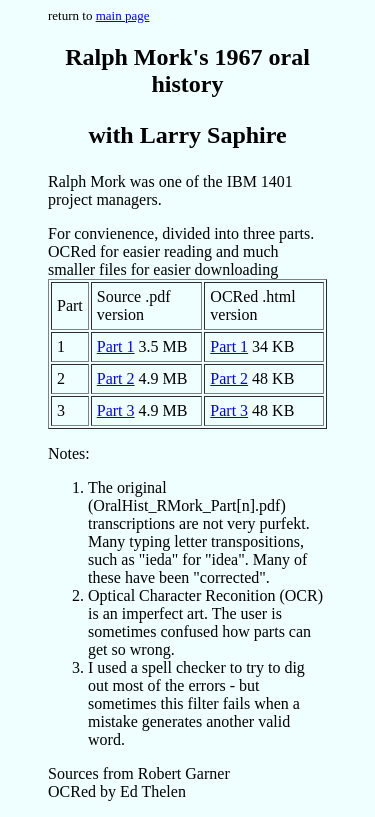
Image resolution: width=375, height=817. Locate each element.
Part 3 (116, 410)
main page (123, 15)
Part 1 (116, 346)
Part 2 (116, 378)
